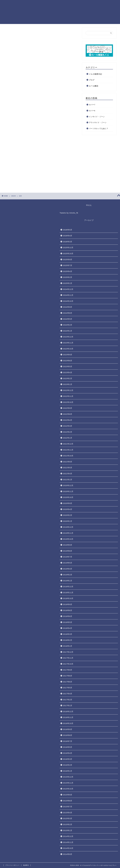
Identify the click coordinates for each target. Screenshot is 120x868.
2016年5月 (68, 747)
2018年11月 (68, 593)
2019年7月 (68, 557)
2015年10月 (68, 789)
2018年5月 (68, 622)
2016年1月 (68, 771)
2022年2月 (68, 432)
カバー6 (92, 111)
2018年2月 (68, 640)
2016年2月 (68, 765)
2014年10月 (68, 848)
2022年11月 (68, 396)
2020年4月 (68, 509)
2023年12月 (68, 337)
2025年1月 (68, 283)
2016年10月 (68, 723)
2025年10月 (68, 253)
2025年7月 (68, 265)
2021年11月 (68, 450)
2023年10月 (68, 349)
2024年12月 (68, 289)
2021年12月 (68, 444)
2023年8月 (68, 361)
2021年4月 (68, 474)
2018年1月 (68, 646)
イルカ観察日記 (96, 74)
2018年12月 (68, 587)
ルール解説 (94, 86)
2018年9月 (68, 604)
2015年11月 (68, 783)
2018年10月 (68, 598)
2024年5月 (68, 319)
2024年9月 (68, 307)
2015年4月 (68, 813)
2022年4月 (68, 420)
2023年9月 (68, 355)
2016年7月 (68, 741)
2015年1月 (68, 830)
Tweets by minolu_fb (69, 213)
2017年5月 (68, 688)
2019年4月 (68, 569)
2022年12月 (68, 390)
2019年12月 (68, 527)
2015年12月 (68, 777)
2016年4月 (68, 753)
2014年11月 (68, 842)
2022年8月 (68, 414)
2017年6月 (68, 682)
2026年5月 (68, 230)
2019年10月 (68, 539)
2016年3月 (68, 759)
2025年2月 (68, 277)
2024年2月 (68, 325)
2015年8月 (68, 801)
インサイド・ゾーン (97, 117)
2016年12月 (68, 711)
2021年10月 (68, 456)
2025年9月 (68, 259)
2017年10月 (68, 664)
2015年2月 (68, 824)
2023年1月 (68, 384)
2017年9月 (68, 670)
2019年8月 (68, 551)
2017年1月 (68, 705)
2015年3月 (68, 818)
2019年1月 (68, 581)
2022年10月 (68, 402)
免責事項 (26, 865)
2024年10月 (68, 301)
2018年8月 (68, 610)
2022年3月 (68, 426)
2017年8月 (68, 676)
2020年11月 (68, 491)
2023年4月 (68, 372)
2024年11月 (68, 295)
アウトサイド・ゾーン (98, 123)
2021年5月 (68, 468)
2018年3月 (68, 634)
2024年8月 (68, 313)
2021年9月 (68, 462)
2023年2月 (68, 378)
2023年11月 (68, 343)
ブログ (92, 80)
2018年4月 (68, 628)
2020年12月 (68, 485)
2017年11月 (68, 658)
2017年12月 (68, 652)
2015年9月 (68, 795)
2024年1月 (68, 331)
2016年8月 (68, 735)
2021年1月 (68, 480)
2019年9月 (68, 545)
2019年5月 (68, 563)
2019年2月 (68, 575)
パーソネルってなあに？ (99, 129)
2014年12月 (68, 836)
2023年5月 (68, 366)
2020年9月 (68, 503)
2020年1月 (68, 521)
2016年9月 (68, 729)
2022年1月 (68, 438)
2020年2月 (68, 515)
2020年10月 (68, 497)
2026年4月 (68, 236)
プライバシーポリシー (12, 865)
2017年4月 (68, 694)
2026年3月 (68, 242)
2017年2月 (68, 700)
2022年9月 (68, 408)
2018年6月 (68, 616)
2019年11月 (68, 533)
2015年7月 (68, 807)
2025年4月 (68, 271)
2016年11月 (68, 717)
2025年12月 (68, 248)
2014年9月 (68, 854)
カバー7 (92, 105)
